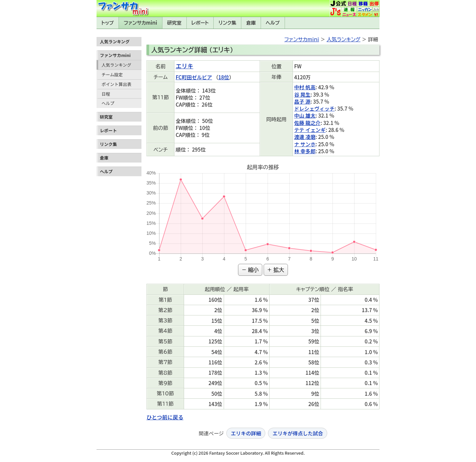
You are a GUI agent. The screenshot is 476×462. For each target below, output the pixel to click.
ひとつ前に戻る (165, 417)
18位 (224, 77)
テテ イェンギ (310, 130)
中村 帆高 (305, 87)
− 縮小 (250, 270)
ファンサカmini (140, 23)
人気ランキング (116, 65)
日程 (106, 94)
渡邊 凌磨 (305, 137)
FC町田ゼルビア (194, 77)
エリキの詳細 (246, 433)
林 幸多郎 (305, 151)
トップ (108, 23)
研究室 (174, 23)
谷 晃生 (302, 94)
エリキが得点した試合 (298, 433)
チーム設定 (112, 74)
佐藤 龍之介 (307, 123)
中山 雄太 (305, 115)
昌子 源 (302, 101)
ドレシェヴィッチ (315, 108)
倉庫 (251, 23)
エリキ (185, 66)
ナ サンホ (305, 144)
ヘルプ (273, 23)
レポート (200, 23)
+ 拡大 (276, 270)
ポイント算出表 (117, 84)
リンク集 (228, 23)
